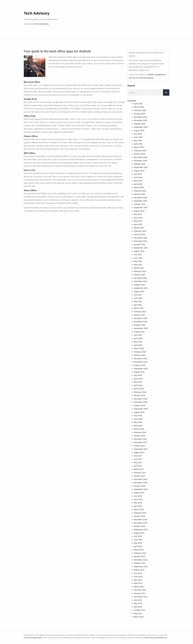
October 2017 (140, 446)
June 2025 (138, 137)
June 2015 (138, 540)
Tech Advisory (37, 13)
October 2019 (140, 365)
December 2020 (141, 318)
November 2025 (141, 120)
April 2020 (138, 345)
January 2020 (140, 355)
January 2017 (140, 476)
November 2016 (141, 483)
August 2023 (139, 211)
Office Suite (30, 116)
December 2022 (141, 238)
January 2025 (140, 154)
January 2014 (140, 593)
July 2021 (138, 295)
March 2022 (139, 268)
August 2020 (139, 332)
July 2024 (138, 174)
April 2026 (138, 104)
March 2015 (139, 550)
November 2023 (141, 201)
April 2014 (138, 583)
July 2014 (138, 573)
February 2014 (140, 590)
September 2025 (141, 127)
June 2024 (138, 177)
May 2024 (138, 181)
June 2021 (138, 298)
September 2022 (141, 248)
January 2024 (140, 194)
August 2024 (139, 171)
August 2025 (139, 130)
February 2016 (140, 513)
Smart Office (30, 190)
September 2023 (141, 208)
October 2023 (140, 204)
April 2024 (138, 184)
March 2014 (139, 587)
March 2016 (139, 509)
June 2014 (138, 576)
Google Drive (31, 99)
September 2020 (141, 328)
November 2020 (141, 322)
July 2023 (138, 214)
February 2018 (140, 432)
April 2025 (138, 144)
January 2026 (140, 114)
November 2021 (141, 281)
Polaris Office (31, 136)
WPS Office (30, 153)
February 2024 (140, 191)
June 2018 (138, 419)
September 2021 (141, 288)
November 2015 (141, 523)
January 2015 (140, 556)
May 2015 (138, 543)
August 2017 (139, 452)
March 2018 (139, 429)
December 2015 (141, 520)
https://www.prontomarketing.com (156, 638)
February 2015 (140, 553)
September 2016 (141, 489)
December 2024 (141, 157)
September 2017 (141, 449)
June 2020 (138, 338)
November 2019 (141, 362)
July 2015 (138, 536)
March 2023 (139, 228)
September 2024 (141, 167)
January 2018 (140, 436)
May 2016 (138, 503)
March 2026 (139, 107)
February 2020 (140, 352)
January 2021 (140, 315)
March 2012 (139, 617)
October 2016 (140, 486)
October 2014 (140, 563)
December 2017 (141, 439)
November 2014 (141, 560)
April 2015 (138, 546)
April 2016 (138, 506)
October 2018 (140, 405)
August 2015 (139, 533)
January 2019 (140, 395)
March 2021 (139, 308)
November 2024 (141, 161)
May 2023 (138, 221)
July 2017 (138, 456)
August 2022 (139, 251)
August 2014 (139, 570)
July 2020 (138, 335)
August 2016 (139, 493)
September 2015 (141, 530)
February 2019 (140, 392)
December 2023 (141, 198)
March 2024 (139, 187)
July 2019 (138, 375)
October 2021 (140, 285)
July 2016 (138, 496)
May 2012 (138, 613)
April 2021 (138, 305)
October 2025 (140, 124)
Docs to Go (30, 170)
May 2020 (138, 342)
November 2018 (141, 402)
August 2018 (139, 412)
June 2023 (138, 218)
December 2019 (141, 359)
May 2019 (138, 382)
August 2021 (139, 291)
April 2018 (138, 426)
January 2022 (140, 275)
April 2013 (138, 607)
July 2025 (138, 134)
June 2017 (138, 459)
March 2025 (139, 147)
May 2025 (138, 140)
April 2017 (138, 466)
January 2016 (140, 516)
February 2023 (140, 231)
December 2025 (141, 117)
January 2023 (140, 234)
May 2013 (138, 603)
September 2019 (141, 369)
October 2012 (140, 610)
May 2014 (138, 580)
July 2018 (138, 415)
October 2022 (140, 244)
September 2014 (141, 566)
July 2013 (138, 600)
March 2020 (139, 348)
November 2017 (141, 442)
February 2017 (140, 473)
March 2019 (139, 389)
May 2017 (138, 462)
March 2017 (139, 469)
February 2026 (140, 110)
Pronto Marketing (41, 24)
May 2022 (138, 261)
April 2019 (138, 385)
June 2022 (138, 258)
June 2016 (138, 499)
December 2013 (141, 597)
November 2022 (141, 241)
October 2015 (140, 526)
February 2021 (140, 312)
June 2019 (138, 379)
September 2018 (141, 409)
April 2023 (138, 224)
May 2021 (138, 301)
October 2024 (140, 164)
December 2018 (141, 399)
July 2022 (138, 254)
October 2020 (140, 325)
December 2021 (141, 278)
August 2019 (139, 372)
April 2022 (138, 265)
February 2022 (140, 271)
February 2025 (140, 151)
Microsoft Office (32, 82)
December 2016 (141, 479)
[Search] (166, 93)
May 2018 (138, 422)
